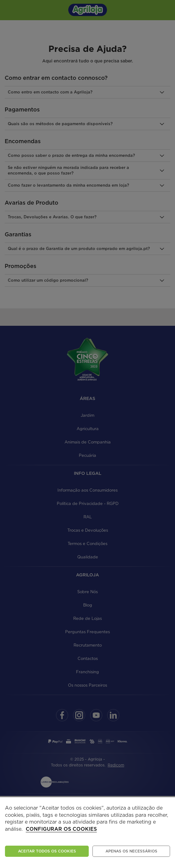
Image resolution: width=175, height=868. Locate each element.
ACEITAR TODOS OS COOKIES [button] (47, 851)
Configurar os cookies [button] (61, 829)
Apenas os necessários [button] (131, 851)
